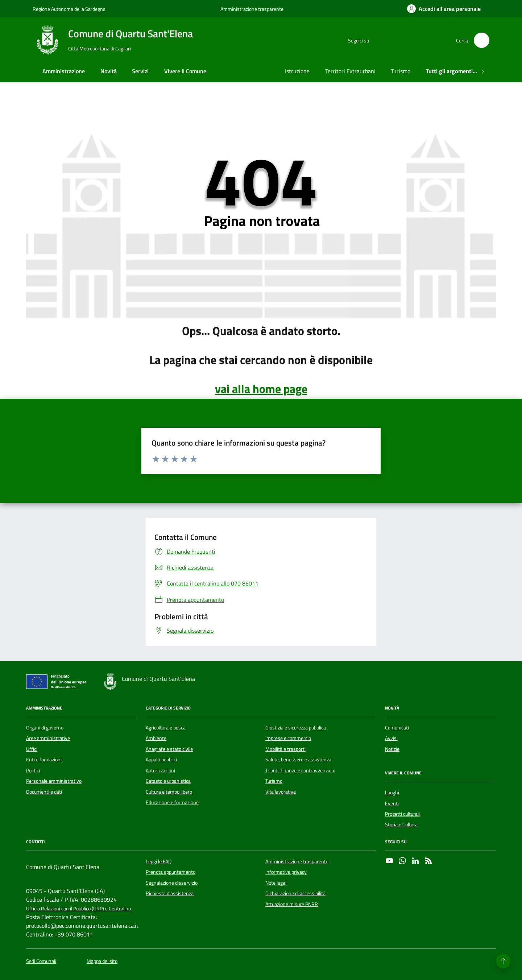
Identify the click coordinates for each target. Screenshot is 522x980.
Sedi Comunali (41, 961)
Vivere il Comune (185, 71)
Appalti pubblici (161, 760)
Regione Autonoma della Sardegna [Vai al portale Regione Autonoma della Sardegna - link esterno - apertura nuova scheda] (69, 9)
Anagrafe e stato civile (169, 749)
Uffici (32, 749)
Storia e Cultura (401, 824)
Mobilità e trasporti (285, 749)
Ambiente (156, 738)
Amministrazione (64, 71)
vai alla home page (261, 389)
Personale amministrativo (54, 781)
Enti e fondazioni (44, 760)
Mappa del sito (102, 961)
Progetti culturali (402, 814)
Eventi (392, 803)
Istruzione (297, 71)
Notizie (392, 749)
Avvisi (391, 738)
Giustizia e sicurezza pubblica (296, 728)
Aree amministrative (48, 738)
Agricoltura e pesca (166, 728)
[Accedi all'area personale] (444, 9)
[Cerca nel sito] (482, 40)
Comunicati (397, 728)
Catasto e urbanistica (168, 781)
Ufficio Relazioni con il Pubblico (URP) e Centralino (78, 909)
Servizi (140, 71)
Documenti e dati (44, 792)
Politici (33, 770)
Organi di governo (45, 728)
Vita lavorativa (281, 792)
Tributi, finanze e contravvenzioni (300, 770)
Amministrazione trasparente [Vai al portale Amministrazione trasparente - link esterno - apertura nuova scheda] (252, 9)
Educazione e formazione (172, 802)
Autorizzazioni (160, 770)
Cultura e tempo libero (169, 792)
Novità (109, 71)
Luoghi (392, 793)
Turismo (401, 71)
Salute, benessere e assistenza (298, 760)
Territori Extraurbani (350, 71)
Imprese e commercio (288, 738)
